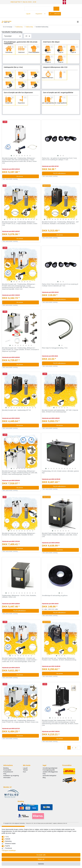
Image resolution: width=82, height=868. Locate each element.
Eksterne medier (10, 844)
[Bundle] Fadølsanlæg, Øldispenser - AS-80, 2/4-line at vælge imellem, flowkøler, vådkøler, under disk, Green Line (60, 535)
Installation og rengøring (11, 776)
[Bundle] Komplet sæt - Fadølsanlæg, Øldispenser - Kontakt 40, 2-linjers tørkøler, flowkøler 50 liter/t (19, 534)
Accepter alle (41, 855)
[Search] (56, 9)
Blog (44, 778)
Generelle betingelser (49, 776)
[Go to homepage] (7, 27)
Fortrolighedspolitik (49, 770)
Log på (25, 768)
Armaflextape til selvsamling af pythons (55, 596)
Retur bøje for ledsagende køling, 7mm (55, 348)
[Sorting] (12, 36)
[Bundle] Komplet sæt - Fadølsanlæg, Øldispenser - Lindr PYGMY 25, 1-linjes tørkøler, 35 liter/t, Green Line (20, 721)
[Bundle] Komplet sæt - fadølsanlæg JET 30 (16, 410)
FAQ (5, 774)
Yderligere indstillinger (9, 850)
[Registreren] (37, 14)
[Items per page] (28, 36)
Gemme (41, 864)
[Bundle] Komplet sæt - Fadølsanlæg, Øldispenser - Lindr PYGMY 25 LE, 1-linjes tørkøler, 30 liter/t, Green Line (20, 224)
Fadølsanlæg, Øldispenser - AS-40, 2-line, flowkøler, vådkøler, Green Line (19, 596)
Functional (9, 848)
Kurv (24, 772)
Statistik (8, 839)
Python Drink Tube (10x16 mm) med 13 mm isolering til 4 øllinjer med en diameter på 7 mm (60, 285)
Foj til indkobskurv (65, 173)
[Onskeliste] (46, 14)
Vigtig (7, 837)
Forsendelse (7, 770)
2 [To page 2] (72, 748)
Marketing (8, 841)
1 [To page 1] (69, 748)
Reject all (41, 859)
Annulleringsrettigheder (50, 768)
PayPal (7, 846)
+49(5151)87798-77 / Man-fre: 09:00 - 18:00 (23, 2)
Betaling (6, 768)
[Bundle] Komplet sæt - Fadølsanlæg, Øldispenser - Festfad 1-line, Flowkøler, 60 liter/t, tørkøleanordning (59, 659)
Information (7, 778)
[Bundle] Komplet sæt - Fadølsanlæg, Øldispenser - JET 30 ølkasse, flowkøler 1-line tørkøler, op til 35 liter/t (60, 223)
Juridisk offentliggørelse (50, 772)
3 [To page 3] (76, 748)
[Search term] (39, 9)
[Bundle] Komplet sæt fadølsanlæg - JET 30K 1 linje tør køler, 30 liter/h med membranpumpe (60, 411)
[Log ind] (27, 14)
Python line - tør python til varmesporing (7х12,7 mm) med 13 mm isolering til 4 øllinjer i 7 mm (59, 159)
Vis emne (27, 176)
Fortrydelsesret (8, 772)
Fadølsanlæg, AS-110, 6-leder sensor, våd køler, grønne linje (60, 472)
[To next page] (79, 748)
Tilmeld (25, 770)
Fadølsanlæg (19, 27)
